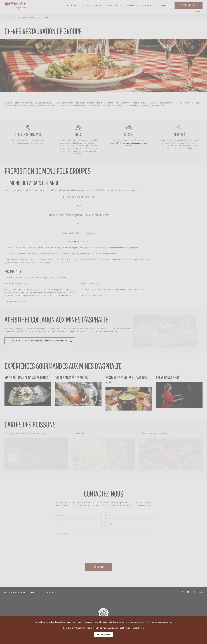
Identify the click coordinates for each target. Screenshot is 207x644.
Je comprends (104, 635)
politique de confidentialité (132, 628)
